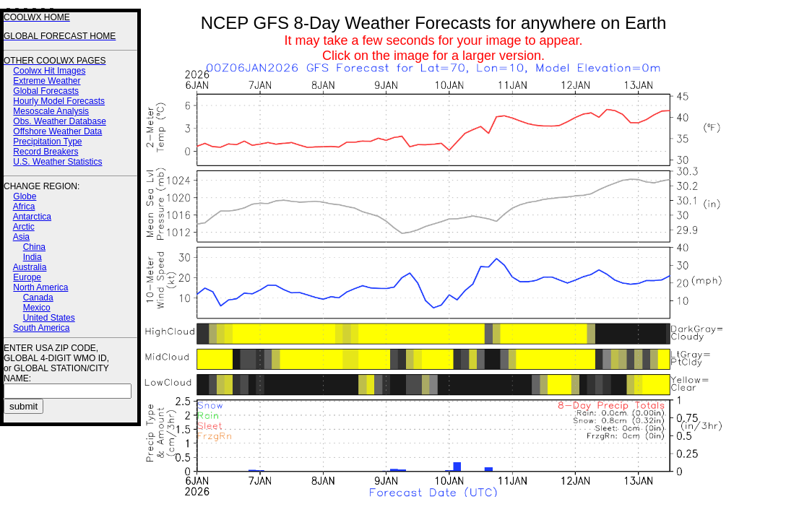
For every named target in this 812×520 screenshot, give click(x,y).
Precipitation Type (47, 142)
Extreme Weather (47, 81)
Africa (24, 207)
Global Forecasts (46, 91)
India (33, 257)
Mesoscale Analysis (51, 111)
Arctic (24, 227)
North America (40, 287)
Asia (21, 237)
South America (41, 328)
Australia (30, 267)
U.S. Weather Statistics (57, 162)
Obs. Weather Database (60, 121)
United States (49, 318)
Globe (25, 196)
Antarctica (32, 217)
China (34, 247)
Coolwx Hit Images (49, 71)
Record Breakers (46, 152)
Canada (38, 298)
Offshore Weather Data (57, 131)
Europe (27, 277)
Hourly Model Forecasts (59, 101)
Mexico (37, 308)
